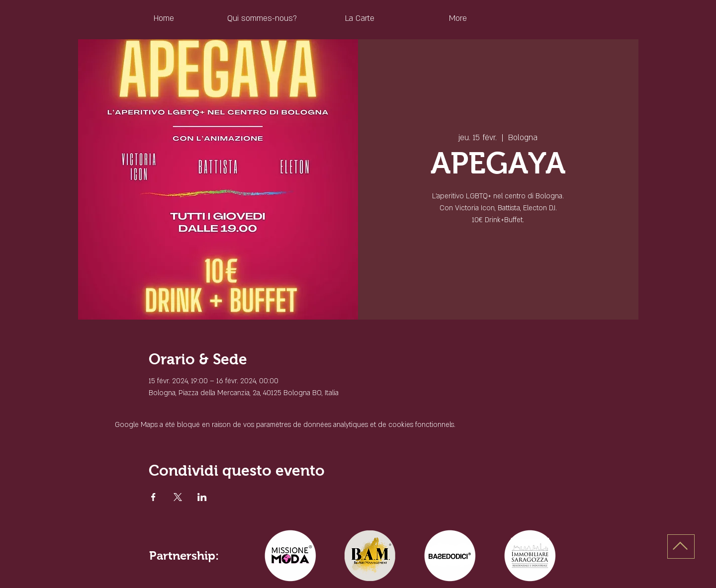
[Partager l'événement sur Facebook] (153, 497)
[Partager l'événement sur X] (178, 497)
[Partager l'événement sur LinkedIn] (202, 497)
